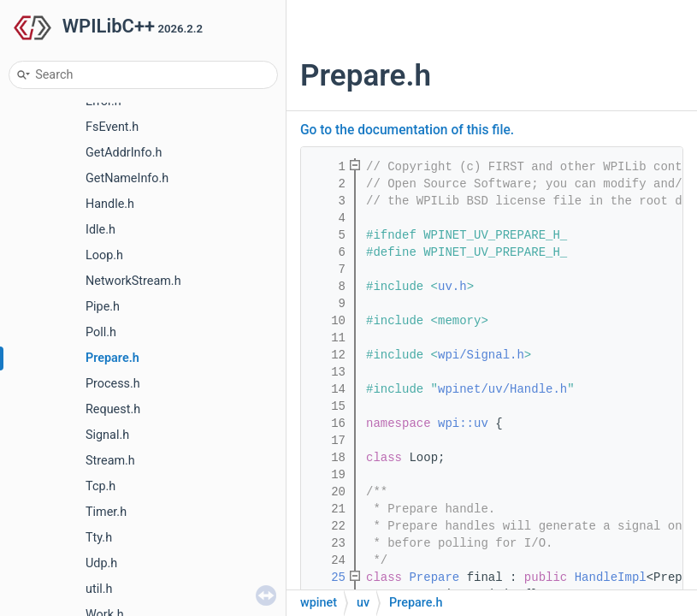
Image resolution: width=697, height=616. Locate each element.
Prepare (434, 577)
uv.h (452, 287)
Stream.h (110, 461)
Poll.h (101, 332)
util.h (99, 589)
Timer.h (106, 512)
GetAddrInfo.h (124, 153)
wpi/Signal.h (481, 355)
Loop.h (104, 255)
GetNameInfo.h (127, 178)
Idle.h (100, 230)
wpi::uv (463, 423)
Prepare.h (112, 358)
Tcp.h (100, 486)
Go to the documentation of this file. (407, 130)
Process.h (113, 384)
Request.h (113, 409)
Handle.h (110, 204)
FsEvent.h (112, 127)
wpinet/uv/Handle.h (502, 389)
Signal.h (107, 435)
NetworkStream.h (133, 281)
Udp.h (101, 563)
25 (328, 577)
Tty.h (99, 538)
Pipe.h (103, 307)
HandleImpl (611, 577)
